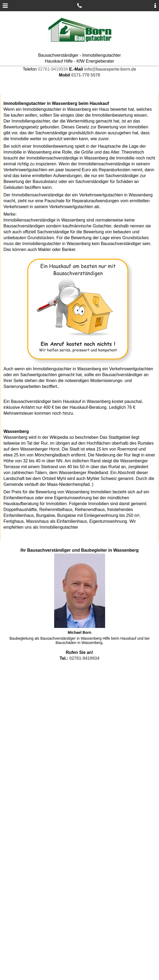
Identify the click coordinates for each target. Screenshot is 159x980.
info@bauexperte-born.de (110, 69)
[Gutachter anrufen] (79, 6)
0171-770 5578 (86, 75)
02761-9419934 (53, 69)
